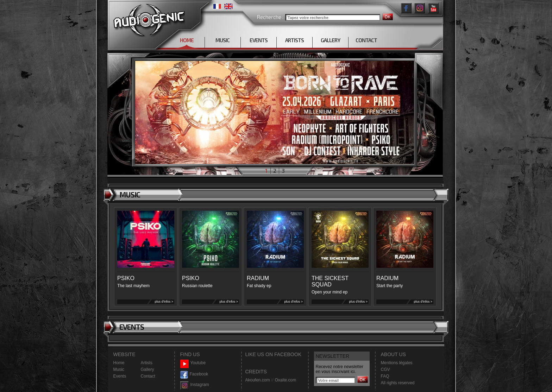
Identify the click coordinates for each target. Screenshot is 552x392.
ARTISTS (294, 40)
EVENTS (259, 40)
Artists (147, 363)
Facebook (194, 374)
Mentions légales (397, 363)
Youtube (193, 363)
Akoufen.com (258, 380)
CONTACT (366, 40)
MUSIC (222, 40)
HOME (187, 40)
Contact (148, 376)
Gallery (148, 369)
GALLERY (330, 40)
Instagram (195, 385)
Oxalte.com (285, 380)
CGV (385, 369)
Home (119, 363)
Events (120, 376)
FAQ (385, 376)
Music (119, 369)
